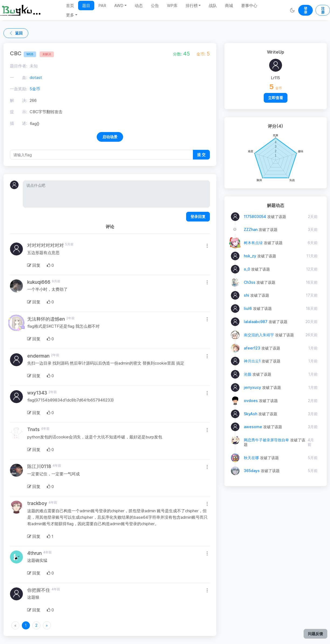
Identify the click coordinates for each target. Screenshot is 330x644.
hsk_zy (250, 256)
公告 (155, 6)
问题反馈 (315, 634)
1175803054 (255, 217)
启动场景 (110, 137)
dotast (36, 77)
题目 (86, 6)
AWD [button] (119, 6)
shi (246, 295)
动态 (139, 6)
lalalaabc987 (256, 322)
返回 (16, 33)
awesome (253, 427)
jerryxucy (252, 387)
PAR (102, 6)
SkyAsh (251, 414)
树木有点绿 (253, 243)
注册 (323, 10)
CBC (23, 53)
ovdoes (251, 401)
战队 (213, 6)
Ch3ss (250, 282)
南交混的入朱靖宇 (259, 335)
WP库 (172, 6)
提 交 (201, 155)
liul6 (248, 308)
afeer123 (252, 348)
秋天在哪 (251, 458)
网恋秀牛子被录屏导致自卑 (266, 440)
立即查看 (276, 98)
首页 (70, 6)
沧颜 (248, 374)
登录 (306, 10)
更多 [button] (70, 15)
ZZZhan (251, 229)
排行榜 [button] (192, 6)
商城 (229, 6)
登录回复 (198, 217)
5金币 (35, 89)
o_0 (247, 269)
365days (252, 471)
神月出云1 (252, 361)
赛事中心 (249, 6)
